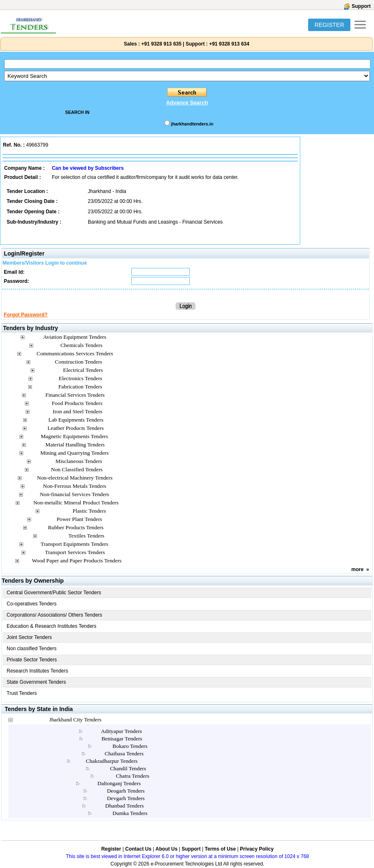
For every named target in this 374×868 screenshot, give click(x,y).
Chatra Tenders (133, 776)
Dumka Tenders (130, 813)
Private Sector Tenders (32, 660)
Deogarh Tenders (126, 791)
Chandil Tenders (128, 768)
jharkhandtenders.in (192, 124)
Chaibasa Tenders (124, 753)
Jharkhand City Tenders (75, 720)
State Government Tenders (36, 682)
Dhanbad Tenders (124, 806)
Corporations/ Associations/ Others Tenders (54, 615)
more (357, 569)
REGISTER (329, 25)
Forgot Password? (25, 315)
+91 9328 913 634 (229, 44)
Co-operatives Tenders (32, 604)
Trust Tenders (22, 693)
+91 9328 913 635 (161, 44)
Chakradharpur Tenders (112, 761)
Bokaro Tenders (130, 746)
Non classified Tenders (32, 649)
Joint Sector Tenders (29, 637)
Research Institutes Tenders (37, 671)
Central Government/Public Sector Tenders (54, 593)
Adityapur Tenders (122, 731)
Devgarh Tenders (126, 798)
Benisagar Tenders (122, 739)
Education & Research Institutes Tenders (52, 626)
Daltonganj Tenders (119, 783)
